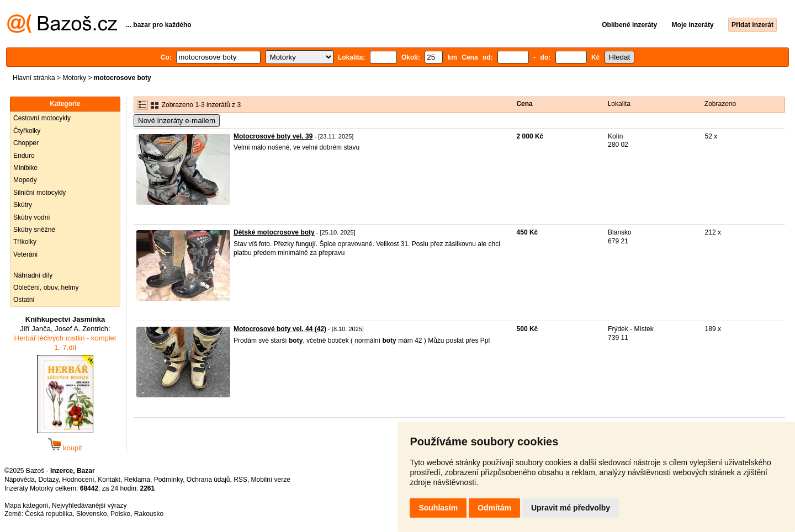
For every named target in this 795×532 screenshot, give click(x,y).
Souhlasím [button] (438, 508)
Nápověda (20, 480)
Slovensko (91, 514)
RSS (240, 480)
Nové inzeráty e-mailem (177, 121)
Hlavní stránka (34, 78)
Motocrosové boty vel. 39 (273, 136)
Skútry (23, 205)
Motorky (74, 78)
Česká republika (49, 514)
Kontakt (109, 480)
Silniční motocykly (39, 193)
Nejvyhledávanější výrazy (89, 506)
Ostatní (24, 300)
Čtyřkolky (27, 131)
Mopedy (25, 180)
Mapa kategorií (26, 506)
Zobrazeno (720, 104)
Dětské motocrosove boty (274, 232)
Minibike (25, 168)
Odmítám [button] (494, 508)
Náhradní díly (33, 275)
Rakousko (149, 514)
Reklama (137, 480)
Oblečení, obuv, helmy (46, 288)
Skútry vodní (32, 217)
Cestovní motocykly (42, 118)
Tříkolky (25, 242)
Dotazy (48, 480)
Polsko (120, 514)
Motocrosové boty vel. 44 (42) (280, 329)
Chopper (26, 143)
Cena (524, 104)
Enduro (24, 156)
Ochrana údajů (208, 480)
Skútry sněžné (34, 230)
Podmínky (168, 480)
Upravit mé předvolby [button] (571, 508)
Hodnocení (78, 480)
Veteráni (25, 254)
